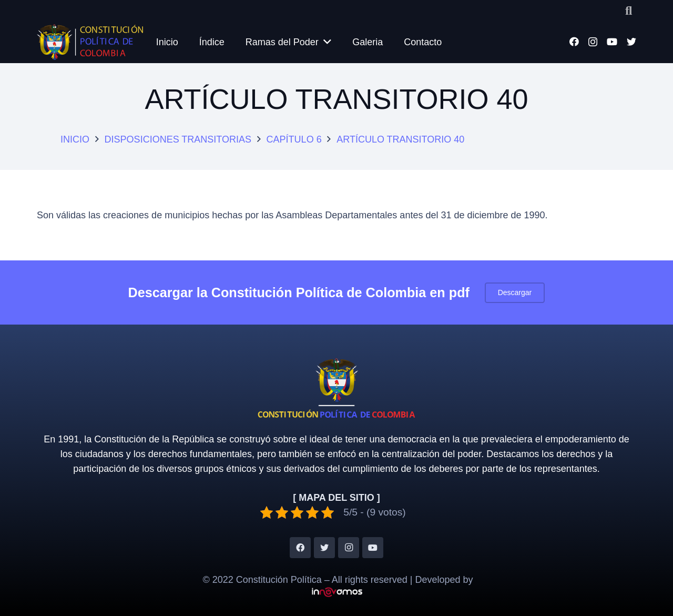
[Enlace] (91, 42)
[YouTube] (612, 42)
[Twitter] (631, 42)
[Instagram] (593, 42)
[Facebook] (574, 42)
